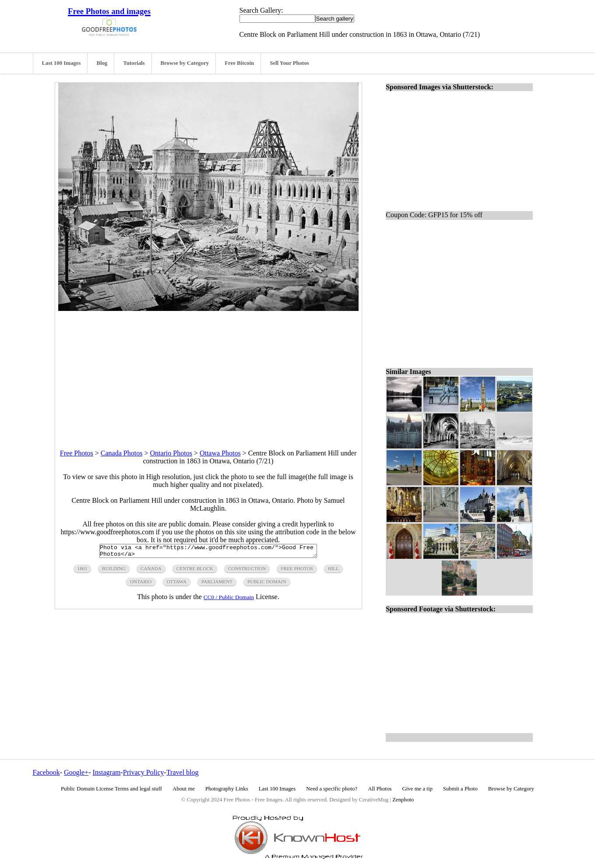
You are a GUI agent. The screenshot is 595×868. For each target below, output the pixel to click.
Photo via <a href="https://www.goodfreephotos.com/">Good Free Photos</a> (208, 552)
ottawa (177, 584)
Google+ (76, 772)
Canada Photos (122, 453)
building (114, 571)
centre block (195, 571)
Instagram (106, 772)
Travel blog (183, 772)
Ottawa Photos (220, 453)
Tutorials (134, 63)
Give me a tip (417, 789)
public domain (267, 584)
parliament (217, 584)
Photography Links (227, 789)
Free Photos (77, 453)
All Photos (380, 789)
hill (333, 571)
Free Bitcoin (239, 63)
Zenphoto (403, 800)
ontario (141, 584)
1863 (82, 571)
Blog (102, 63)
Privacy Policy (144, 772)
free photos (297, 571)
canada (151, 571)
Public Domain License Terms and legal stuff (111, 789)
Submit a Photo (460, 789)
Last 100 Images (62, 63)
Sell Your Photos (289, 63)
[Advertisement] (208, 372)
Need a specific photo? (332, 789)
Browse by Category (185, 63)
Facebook (46, 772)
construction (247, 571)
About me (184, 789)
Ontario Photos (171, 453)
